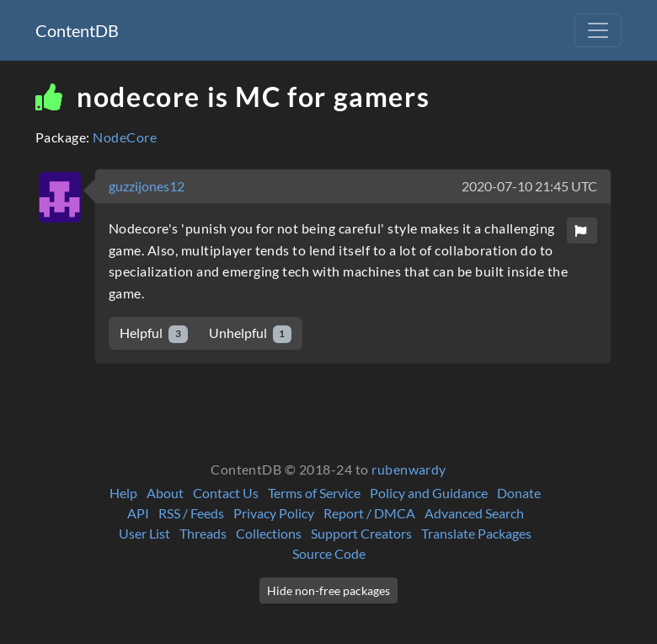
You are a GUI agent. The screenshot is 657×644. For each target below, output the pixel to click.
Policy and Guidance (429, 493)
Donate (519, 493)
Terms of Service (314, 493)
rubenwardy (409, 469)
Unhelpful (251, 333)
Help (123, 493)
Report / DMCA (369, 513)
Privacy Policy (274, 513)
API (138, 513)
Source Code (329, 553)
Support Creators (361, 533)
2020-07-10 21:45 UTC (529, 186)
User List (144, 533)
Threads (203, 533)
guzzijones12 (147, 186)
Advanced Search (474, 513)
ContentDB (77, 30)
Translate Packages (476, 533)
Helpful (154, 333)
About (165, 493)
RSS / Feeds (191, 513)
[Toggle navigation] (598, 30)
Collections (269, 533)
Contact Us (226, 493)
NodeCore (125, 137)
